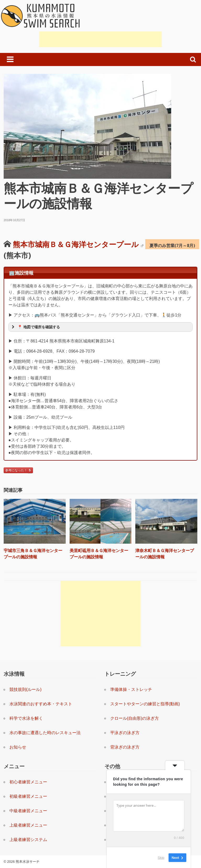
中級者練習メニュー (28, 811)
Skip (161, 857)
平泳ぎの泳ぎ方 (125, 733)
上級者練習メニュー (28, 825)
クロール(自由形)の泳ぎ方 (135, 718)
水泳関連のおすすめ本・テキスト (41, 704)
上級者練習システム (28, 840)
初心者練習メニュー (28, 782)
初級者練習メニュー (28, 796)
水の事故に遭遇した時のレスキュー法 (45, 733)
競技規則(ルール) (26, 689)
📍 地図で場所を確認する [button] (35, 327)
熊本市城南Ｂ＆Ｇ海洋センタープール (78, 244)
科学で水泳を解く (26, 718)
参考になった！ (18, 471)
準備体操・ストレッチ (131, 689)
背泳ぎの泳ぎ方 (125, 747)
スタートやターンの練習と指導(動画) (145, 704)
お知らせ (18, 747)
